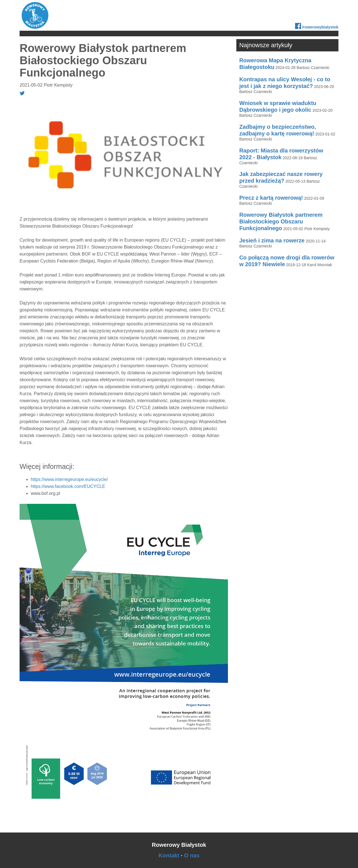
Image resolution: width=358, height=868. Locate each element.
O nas (192, 855)
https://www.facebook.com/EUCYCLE (68, 486)
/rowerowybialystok (317, 26)
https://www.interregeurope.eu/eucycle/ (69, 479)
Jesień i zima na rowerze (272, 240)
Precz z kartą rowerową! (271, 198)
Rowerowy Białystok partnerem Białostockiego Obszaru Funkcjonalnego (281, 221)
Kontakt (169, 855)
